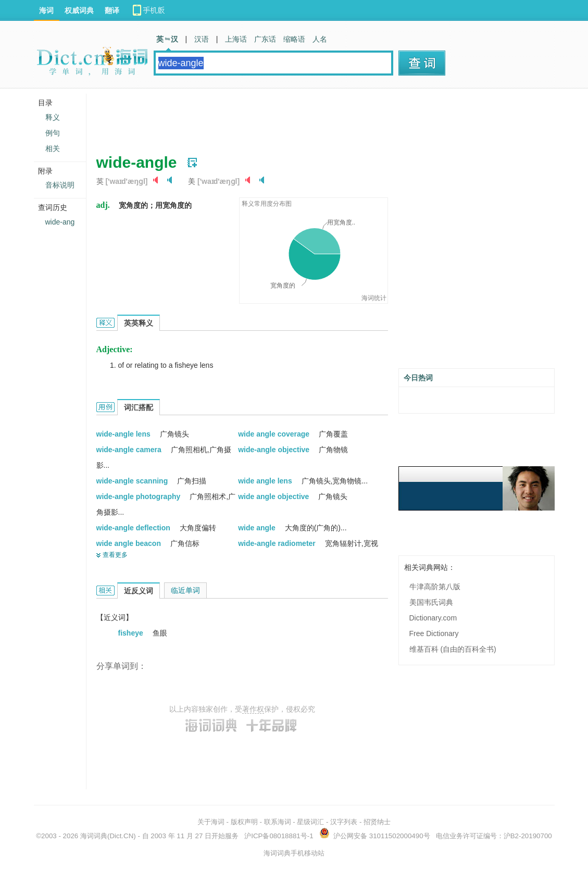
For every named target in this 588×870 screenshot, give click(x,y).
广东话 (265, 39)
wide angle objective (274, 496)
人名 (320, 39)
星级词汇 (310, 822)
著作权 (253, 709)
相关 (53, 148)
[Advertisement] (286, 117)
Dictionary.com (433, 618)
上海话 (236, 39)
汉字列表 (344, 822)
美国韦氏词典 (431, 602)
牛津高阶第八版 (435, 587)
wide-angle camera (130, 450)
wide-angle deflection (134, 528)
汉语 (202, 39)
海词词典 (94, 836)
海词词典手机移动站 (294, 853)
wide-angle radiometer (278, 543)
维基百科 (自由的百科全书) (453, 649)
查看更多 (115, 555)
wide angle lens (266, 481)
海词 (46, 10)
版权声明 (244, 822)
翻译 (112, 10)
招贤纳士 (377, 822)
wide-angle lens (124, 434)
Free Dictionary (434, 633)
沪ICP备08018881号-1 (279, 836)
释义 (53, 117)
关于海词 (211, 822)
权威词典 (79, 10)
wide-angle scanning (133, 481)
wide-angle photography (140, 496)
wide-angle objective (275, 450)
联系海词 (278, 822)
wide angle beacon (130, 543)
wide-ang (60, 222)
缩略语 (294, 39)
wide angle (258, 528)
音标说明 (60, 185)
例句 (53, 133)
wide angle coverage (275, 434)
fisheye (132, 633)
